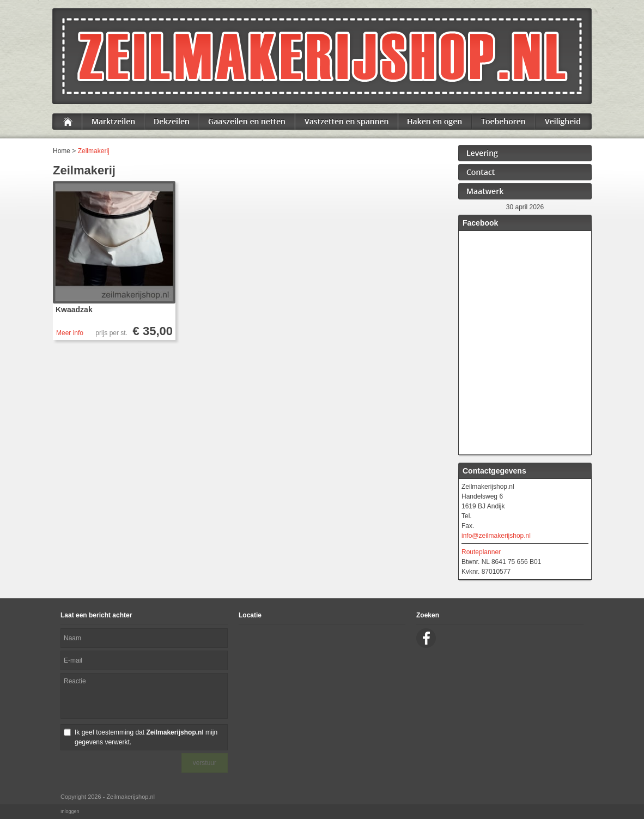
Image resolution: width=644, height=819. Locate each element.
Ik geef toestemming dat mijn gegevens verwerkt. (146, 737)
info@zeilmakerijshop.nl (496, 536)
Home (62, 151)
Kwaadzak (74, 310)
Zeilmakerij (94, 151)
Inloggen (70, 811)
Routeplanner (481, 552)
